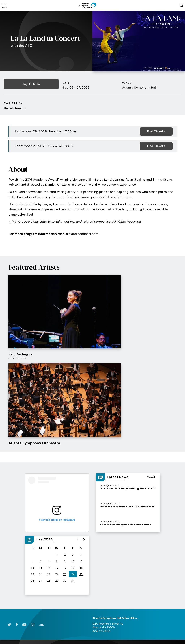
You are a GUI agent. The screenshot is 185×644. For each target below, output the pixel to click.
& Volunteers (164, 529)
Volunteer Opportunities (160, 574)
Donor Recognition (162, 567)
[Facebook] (17, 499)
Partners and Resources (100, 598)
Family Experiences (103, 536)
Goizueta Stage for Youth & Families (104, 573)
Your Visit (46, 528)
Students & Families (16, 567)
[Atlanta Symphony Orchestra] (92, 8)
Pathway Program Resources (103, 583)
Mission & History (132, 546)
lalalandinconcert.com (82, 233)
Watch (67, 536)
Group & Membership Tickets (16, 560)
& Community (105, 528)
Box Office (10, 573)
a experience (164, 632)
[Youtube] (24, 499)
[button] (78, 413)
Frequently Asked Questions (161, 590)
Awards (126, 579)
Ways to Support (162, 551)
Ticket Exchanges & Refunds (15, 581)
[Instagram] (32, 499)
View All (151, 351)
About (125, 558)
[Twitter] (9, 499)
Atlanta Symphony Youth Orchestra (103, 554)
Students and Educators (100, 544)
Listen (66, 542)
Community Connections (129, 566)
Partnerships (159, 582)
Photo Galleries (101, 590)
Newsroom (128, 552)
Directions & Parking (45, 536)
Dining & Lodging (43, 542)
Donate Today (160, 539)
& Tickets (17, 528)
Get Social (128, 573)
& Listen (76, 528)
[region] (57, 439)
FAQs (36, 548)
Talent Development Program (104, 563)
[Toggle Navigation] (4, 5)
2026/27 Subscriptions (12, 544)
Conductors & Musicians (130, 538)
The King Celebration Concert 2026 (75, 550)
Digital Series (11, 552)
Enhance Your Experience (41, 562)
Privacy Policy (41, 631)
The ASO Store (42, 569)
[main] (92, 247)
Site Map (78, 631)
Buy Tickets (29, 84)
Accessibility (40, 554)
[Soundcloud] (41, 499)
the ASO (135, 528)
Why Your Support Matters (162, 559)
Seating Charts (12, 589)
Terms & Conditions (17, 631)
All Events (9, 536)
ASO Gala (157, 545)
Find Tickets (156, 131)
